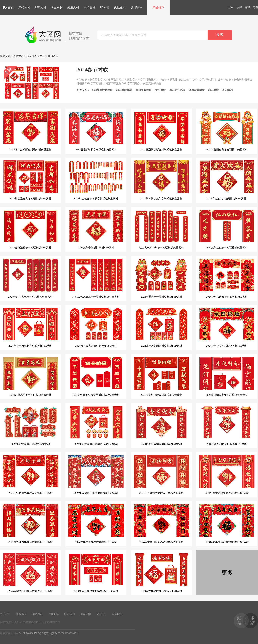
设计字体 (136, 7)
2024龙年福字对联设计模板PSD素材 (227, 327)
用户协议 (37, 614)
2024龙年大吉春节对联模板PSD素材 (227, 278)
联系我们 (70, 614)
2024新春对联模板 (102, 90)
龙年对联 (160, 90)
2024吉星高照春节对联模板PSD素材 (30, 376)
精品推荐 (158, 7)
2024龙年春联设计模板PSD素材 (96, 229)
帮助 (248, 7)
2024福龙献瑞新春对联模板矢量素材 (96, 131)
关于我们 (5, 614)
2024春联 (228, 90)
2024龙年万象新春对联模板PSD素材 (161, 327)
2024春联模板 (144, 90)
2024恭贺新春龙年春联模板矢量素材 (161, 180)
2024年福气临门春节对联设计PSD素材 (30, 573)
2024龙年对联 (177, 90)
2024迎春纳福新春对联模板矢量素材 (161, 376)
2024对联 (214, 90)
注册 (240, 7)
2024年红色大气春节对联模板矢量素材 (30, 278)
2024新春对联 (197, 90)
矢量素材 (73, 7)
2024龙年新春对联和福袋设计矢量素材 (96, 573)
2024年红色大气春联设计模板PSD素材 (30, 474)
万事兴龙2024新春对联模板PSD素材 (227, 425)
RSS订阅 (101, 614)
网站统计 (117, 614)
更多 (227, 573)
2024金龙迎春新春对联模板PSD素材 (161, 425)
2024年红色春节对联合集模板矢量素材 (96, 180)
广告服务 (53, 614)
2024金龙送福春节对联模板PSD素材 (30, 229)
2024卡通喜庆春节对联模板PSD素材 (161, 278)
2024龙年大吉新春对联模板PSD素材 (96, 523)
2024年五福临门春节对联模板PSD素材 (96, 474)
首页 (11, 7)
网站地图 (86, 614)
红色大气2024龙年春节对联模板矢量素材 (96, 278)
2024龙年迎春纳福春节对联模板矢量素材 (96, 376)
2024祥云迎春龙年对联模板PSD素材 (30, 180)
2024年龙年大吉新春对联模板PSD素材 (227, 523)
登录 (231, 7)
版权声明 (21, 614)
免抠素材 (120, 7)
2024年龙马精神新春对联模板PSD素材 (161, 523)
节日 (42, 56)
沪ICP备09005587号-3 (31, 633)
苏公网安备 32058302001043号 (62, 633)
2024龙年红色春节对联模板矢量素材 (227, 229)
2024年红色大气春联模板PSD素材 (227, 180)
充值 (255, 7)
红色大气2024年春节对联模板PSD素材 (30, 523)
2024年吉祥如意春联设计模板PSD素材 (161, 474)
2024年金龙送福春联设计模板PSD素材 (227, 474)
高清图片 (90, 7)
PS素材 (105, 7)
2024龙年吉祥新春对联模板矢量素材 (30, 131)
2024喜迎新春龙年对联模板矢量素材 (227, 376)
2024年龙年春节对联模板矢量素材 (30, 425)
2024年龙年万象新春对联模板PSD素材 (30, 327)
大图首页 (18, 56)
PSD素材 (40, 7)
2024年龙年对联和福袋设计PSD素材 (161, 573)
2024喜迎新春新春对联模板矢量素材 (161, 131)
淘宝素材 (57, 7)
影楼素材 (24, 7)
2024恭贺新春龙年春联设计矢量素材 (227, 131)
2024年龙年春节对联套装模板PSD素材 (96, 425)
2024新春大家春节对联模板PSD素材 (96, 327)
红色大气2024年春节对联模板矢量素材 (161, 229)
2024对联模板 (124, 90)
